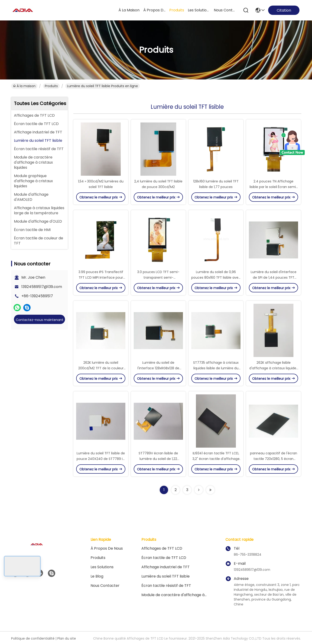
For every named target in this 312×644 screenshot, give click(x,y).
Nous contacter (105, 586)
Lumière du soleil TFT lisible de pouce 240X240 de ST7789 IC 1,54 (101, 459)
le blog (97, 576)
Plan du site (67, 638)
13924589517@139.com (42, 287)
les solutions (199, 10)
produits (177, 10)
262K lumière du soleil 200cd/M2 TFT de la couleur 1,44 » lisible (101, 368)
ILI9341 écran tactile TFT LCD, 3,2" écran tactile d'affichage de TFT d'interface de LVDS (216, 459)
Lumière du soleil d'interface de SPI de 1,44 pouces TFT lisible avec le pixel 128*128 (274, 277)
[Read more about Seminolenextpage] (199, 490)
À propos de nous (154, 10)
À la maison (129, 10)
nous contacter (225, 10)
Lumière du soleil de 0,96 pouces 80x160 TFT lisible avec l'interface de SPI (216, 277)
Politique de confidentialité (33, 638)
